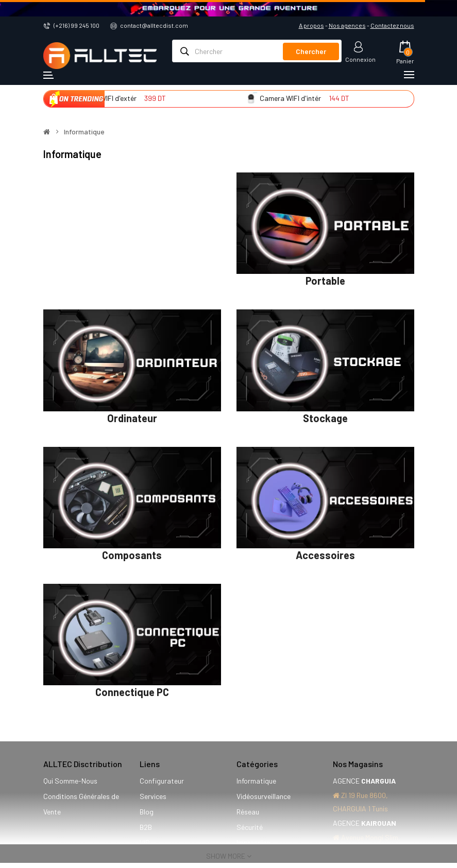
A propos (311, 25)
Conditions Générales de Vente (81, 804)
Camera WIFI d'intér (301, 98)
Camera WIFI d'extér (115, 98)
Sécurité (250, 827)
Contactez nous (392, 25)
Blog (147, 812)
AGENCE (364, 781)
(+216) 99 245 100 (77, 25)
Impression (253, 843)
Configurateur (162, 781)
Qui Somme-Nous (70, 781)
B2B (146, 827)
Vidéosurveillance (264, 796)
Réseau (248, 812)
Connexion (360, 59)
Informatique (84, 132)
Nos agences (347, 25)
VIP (145, 843)
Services (153, 796)
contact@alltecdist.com (154, 25)
